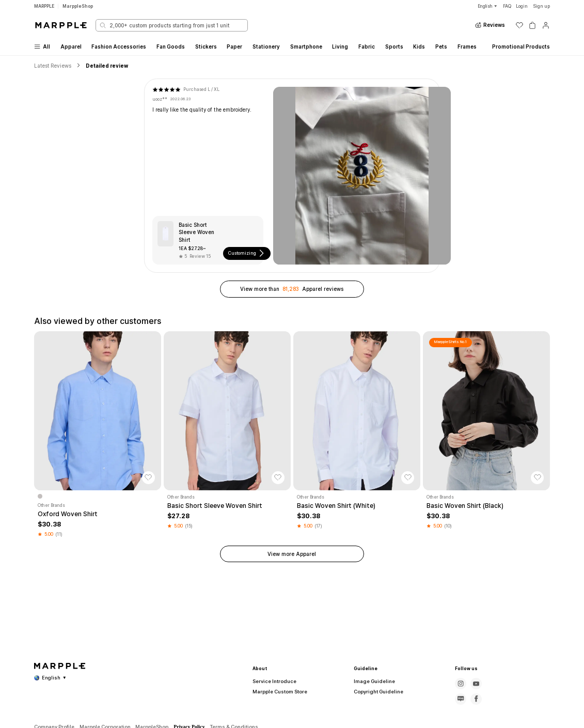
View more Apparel (292, 554)
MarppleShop (78, 6)
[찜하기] (148, 478)
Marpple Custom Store (276, 692)
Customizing (247, 253)
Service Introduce (271, 681)
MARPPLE (44, 6)
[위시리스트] (519, 25)
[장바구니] (532, 25)
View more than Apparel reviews (292, 289)
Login (522, 6)
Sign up (541, 6)
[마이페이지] (546, 25)
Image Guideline (371, 681)
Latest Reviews (53, 66)
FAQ (507, 6)
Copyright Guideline (375, 692)
